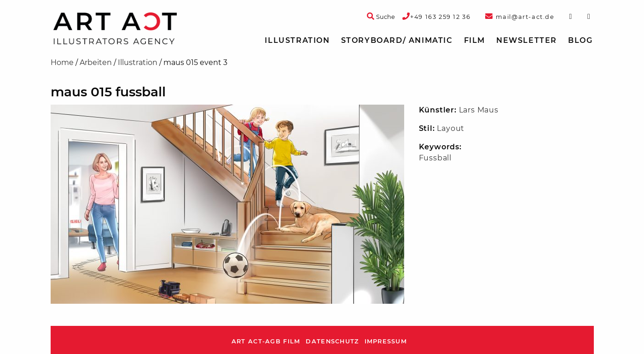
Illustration (297, 40)
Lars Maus (479, 110)
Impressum (386, 341)
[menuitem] (297, 41)
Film (475, 40)
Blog (580, 40)
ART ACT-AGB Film (266, 341)
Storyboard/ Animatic (397, 40)
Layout (451, 128)
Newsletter (527, 40)
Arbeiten (96, 62)
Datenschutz (332, 341)
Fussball (435, 158)
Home (62, 62)
